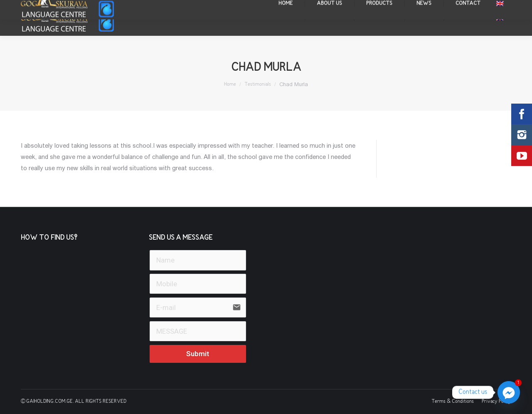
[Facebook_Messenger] (509, 392)
